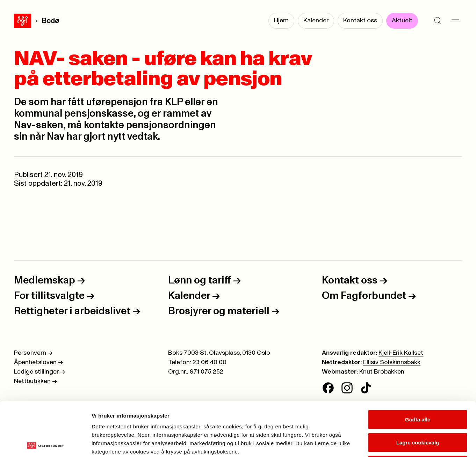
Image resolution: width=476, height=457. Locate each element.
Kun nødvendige (418, 411)
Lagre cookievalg (418, 388)
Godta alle (418, 365)
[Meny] (455, 21)
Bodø (33, 21)
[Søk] (438, 21)
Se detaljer (376, 443)
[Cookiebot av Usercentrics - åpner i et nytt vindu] (45, 443)
